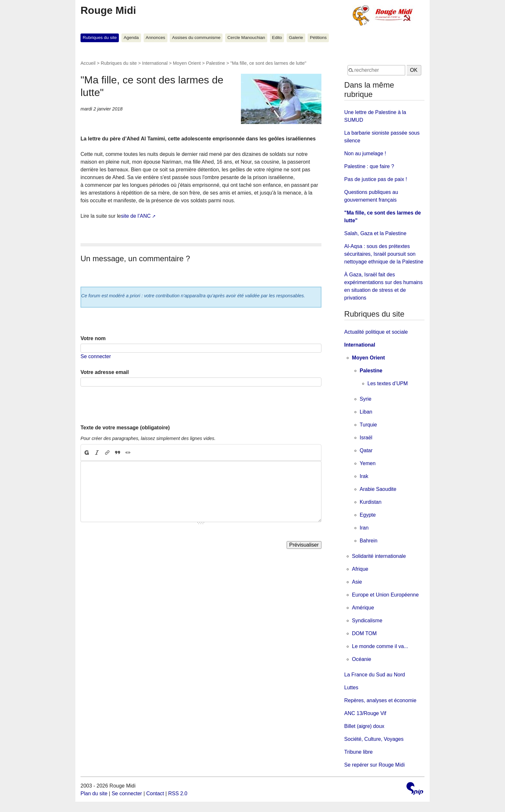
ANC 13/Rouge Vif (365, 713)
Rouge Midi (108, 10)
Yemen (368, 463)
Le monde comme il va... (380, 646)
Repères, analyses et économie (380, 700)
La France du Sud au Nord (375, 675)
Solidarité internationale (379, 556)
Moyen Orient (187, 63)
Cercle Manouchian (246, 38)
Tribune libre (358, 752)
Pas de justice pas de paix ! (376, 179)
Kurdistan (371, 502)
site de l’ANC (136, 216)
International (155, 63)
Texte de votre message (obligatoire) (125, 428)
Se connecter (96, 356)
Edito (277, 38)
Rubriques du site (100, 38)
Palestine (216, 63)
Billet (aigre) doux (364, 726)
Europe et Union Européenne (385, 595)
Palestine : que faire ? (369, 166)
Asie (357, 582)
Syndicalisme (367, 621)
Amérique (363, 608)
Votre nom (93, 338)
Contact (155, 793)
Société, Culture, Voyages (374, 739)
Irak (364, 476)
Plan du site (94, 793)
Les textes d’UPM (388, 383)
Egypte (368, 515)
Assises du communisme (196, 38)
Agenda (131, 38)
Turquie (368, 425)
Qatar (366, 450)
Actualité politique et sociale (376, 332)
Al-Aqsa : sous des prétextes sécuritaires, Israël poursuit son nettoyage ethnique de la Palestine (384, 254)
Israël (366, 438)
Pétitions (318, 38)
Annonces (155, 38)
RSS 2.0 (178, 793)
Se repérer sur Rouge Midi (375, 765)
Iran (364, 528)
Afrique (360, 569)
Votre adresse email (105, 372)
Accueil (88, 63)
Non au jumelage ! (365, 153)
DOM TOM (364, 633)
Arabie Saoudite (378, 489)
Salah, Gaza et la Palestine (375, 233)
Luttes (351, 688)
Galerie (296, 38)
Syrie (366, 399)
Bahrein (369, 541)
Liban (366, 412)
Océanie (362, 659)
